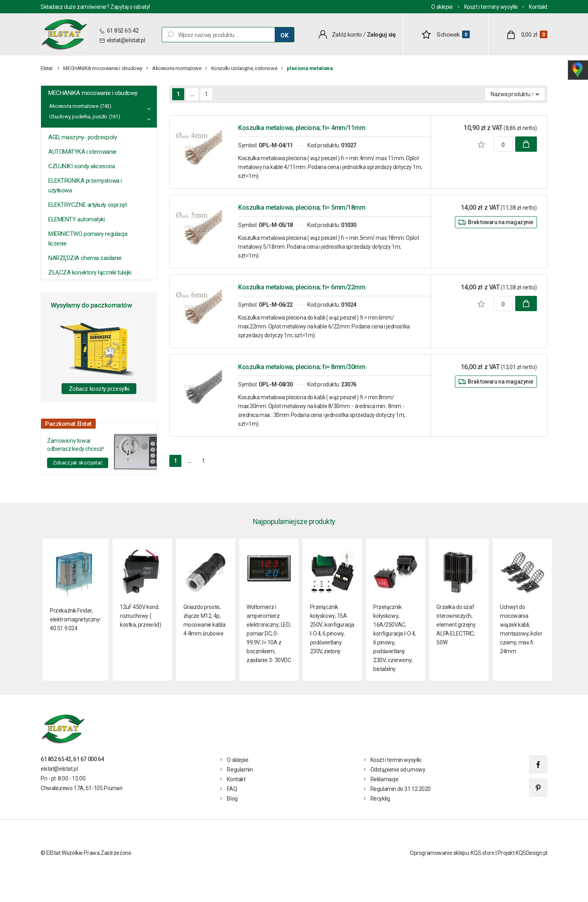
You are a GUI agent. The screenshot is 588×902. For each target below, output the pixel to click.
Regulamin (240, 770)
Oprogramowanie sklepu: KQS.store (452, 853)
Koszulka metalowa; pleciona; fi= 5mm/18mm (302, 207)
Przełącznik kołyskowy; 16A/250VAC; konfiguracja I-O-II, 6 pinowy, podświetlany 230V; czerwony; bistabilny (395, 638)
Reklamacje (384, 779)
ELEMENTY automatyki (76, 219)
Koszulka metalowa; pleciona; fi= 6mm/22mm (302, 287)
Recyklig (380, 799)
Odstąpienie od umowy (398, 770)
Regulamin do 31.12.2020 (401, 789)
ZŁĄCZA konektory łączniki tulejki (90, 272)
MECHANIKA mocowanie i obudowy (103, 68)
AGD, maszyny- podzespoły (82, 137)
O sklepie (442, 7)
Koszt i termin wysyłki (396, 760)
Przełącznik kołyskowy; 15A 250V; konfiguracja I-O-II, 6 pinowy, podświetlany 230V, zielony (332, 629)
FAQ (232, 789)
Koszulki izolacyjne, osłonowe (244, 68)
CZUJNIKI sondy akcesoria (81, 166)
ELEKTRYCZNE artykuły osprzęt (87, 205)
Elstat (47, 68)
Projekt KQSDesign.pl (522, 853)
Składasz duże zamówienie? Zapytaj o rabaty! (95, 7)
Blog (232, 799)
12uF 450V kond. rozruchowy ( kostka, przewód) (140, 616)
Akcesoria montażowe (177, 68)
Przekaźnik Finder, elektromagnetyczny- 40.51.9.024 (76, 619)
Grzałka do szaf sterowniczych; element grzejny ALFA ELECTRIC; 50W (456, 625)
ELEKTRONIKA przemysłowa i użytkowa (85, 186)
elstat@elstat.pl (126, 40)
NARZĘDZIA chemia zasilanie (85, 258)
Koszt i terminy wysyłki (491, 7)
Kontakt (538, 7)
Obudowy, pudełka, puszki (78, 117)
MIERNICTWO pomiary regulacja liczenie (88, 239)
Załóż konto (347, 35)
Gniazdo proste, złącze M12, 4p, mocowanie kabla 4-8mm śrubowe (205, 620)
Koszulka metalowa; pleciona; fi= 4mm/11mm (302, 128)
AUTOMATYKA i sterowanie (82, 152)
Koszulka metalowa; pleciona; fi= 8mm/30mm (302, 367)
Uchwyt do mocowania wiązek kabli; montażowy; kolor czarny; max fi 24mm (521, 629)
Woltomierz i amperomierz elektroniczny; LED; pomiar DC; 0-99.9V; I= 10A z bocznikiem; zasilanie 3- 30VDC (269, 634)
